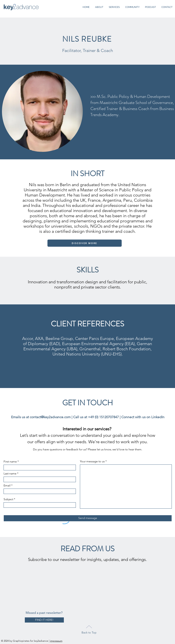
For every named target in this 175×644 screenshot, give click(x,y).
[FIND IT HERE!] (44, 620)
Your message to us (92, 461)
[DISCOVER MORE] (85, 243)
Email (7, 486)
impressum (56, 641)
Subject (8, 499)
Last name (10, 474)
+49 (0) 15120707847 (103, 417)
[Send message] (88, 518)
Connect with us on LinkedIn (143, 417)
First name (10, 462)
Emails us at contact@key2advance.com (41, 417)
